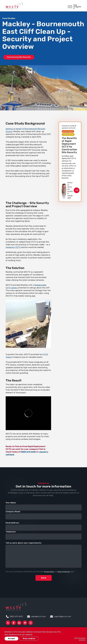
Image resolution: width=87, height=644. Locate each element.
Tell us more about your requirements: (24, 543)
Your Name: (11, 503)
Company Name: (13, 512)
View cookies (29, 639)
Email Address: (13, 523)
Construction (68, 134)
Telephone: (11, 532)
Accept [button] (11, 639)
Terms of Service (64, 572)
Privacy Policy (49, 572)
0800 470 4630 (28, 452)
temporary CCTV (13, 247)
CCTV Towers (68, 131)
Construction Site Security (19, 57)
